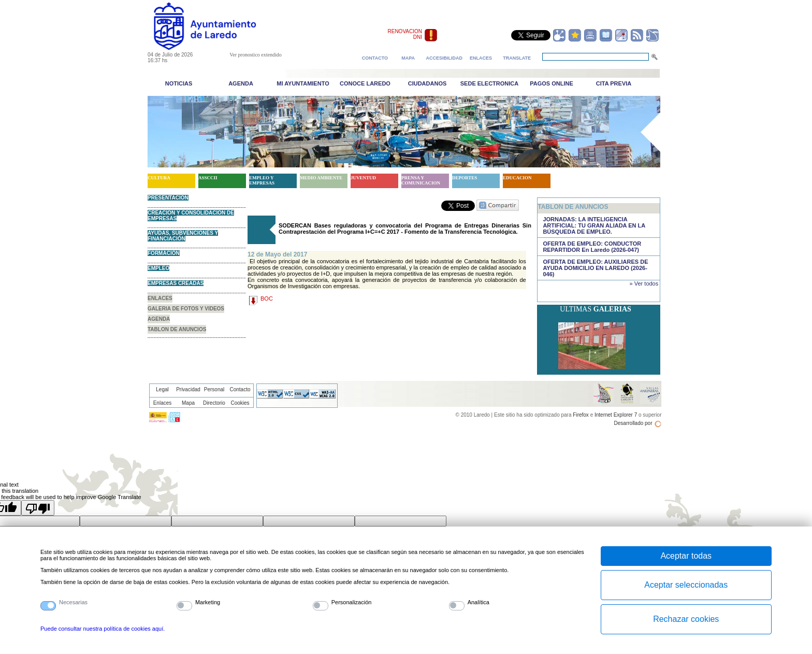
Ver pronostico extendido (256, 55)
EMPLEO (158, 268)
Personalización (352, 602)
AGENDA (159, 319)
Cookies (240, 403)
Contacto (240, 389)
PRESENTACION (168, 198)
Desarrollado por (633, 423)
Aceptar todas (686, 556)
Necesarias (73, 602)
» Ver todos (644, 283)
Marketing (208, 602)
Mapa (188, 403)
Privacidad (188, 389)
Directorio (214, 403)
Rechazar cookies (686, 619)
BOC (267, 298)
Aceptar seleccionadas (686, 585)
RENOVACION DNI (405, 34)
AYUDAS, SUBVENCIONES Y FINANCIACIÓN (183, 236)
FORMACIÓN (164, 253)
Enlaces (163, 403)
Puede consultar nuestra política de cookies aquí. (103, 629)
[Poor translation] (38, 508)
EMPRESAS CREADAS (176, 283)
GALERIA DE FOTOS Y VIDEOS (186, 309)
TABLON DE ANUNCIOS (177, 329)
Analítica (479, 602)
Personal (214, 389)
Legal (162, 389)
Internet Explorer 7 (616, 415)
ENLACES (160, 298)
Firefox (581, 415)
